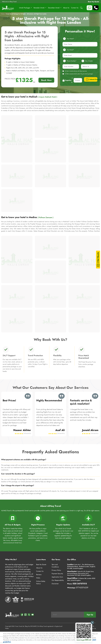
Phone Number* (69, 61)
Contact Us (75, 8)
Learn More (41, 560)
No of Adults (87, 61)
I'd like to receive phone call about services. (75, 71)
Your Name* (68, 39)
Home (3, 14)
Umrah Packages (25, 8)
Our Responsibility (58, 580)
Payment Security (57, 574)
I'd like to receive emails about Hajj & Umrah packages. (78, 74)
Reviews (39, 575)
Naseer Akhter (22, 430)
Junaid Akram (90, 430)
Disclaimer (55, 584)
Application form (57, 577)
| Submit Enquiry (91, 79)
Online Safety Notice (41, 582)
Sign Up (90, 615)
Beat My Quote (94, 2)
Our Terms (56, 560)
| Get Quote (98, 260)
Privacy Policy (56, 570)
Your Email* (68, 50)
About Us (66, 8)
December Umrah (54, 8)
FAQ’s (38, 578)
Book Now (46, 80)
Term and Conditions (55, 566)
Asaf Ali (60, 430)
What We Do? (11, 560)
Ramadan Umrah (39, 8)
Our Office (72, 560)
